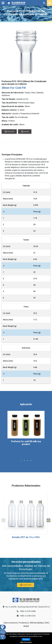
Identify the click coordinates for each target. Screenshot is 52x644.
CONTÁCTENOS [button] (26, 585)
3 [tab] (29, 76)
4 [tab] (31, 461)
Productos (23, 623)
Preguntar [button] (9, 131)
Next (48, 520)
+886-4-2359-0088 (26, 611)
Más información (26, 642)
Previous (3, 520)
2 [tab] (26, 76)
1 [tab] (23, 76)
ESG (47, 623)
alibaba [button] (25, 131)
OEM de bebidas (36, 623)
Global (26, 626)
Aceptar (26, 639)
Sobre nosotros (10, 623)
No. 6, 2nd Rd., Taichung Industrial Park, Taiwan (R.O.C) (26, 607)
